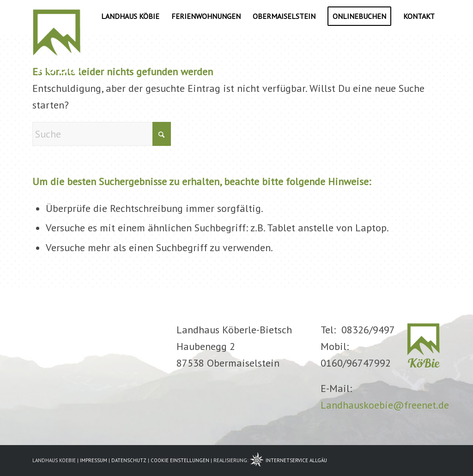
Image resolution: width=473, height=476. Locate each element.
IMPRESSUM (94, 460)
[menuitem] (130, 16)
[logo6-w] (57, 16)
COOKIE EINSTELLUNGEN (180, 460)
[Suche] (102, 134)
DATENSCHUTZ (129, 460)
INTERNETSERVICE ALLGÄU (296, 460)
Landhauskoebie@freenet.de (385, 405)
